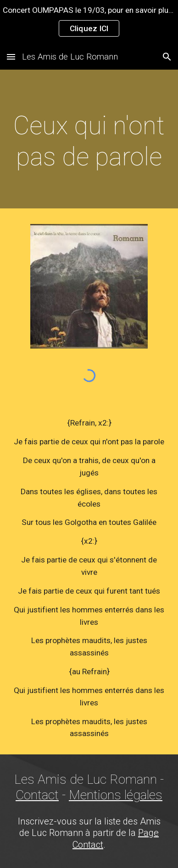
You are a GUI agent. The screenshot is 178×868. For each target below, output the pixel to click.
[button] (11, 57)
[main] (89, 141)
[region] (89, 22)
